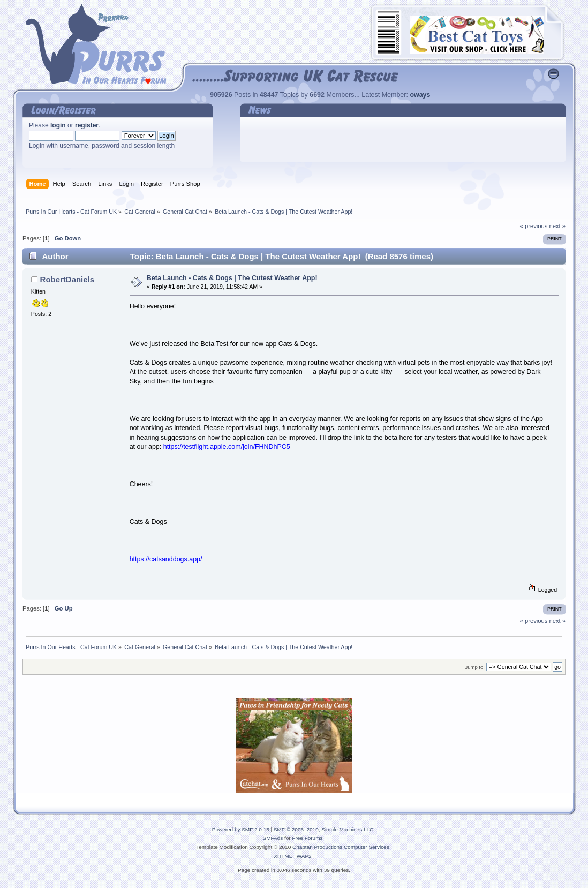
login (58, 125)
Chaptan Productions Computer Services (341, 847)
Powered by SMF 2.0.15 (241, 829)
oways (420, 95)
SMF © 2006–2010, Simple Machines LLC (323, 829)
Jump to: (475, 667)
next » (557, 226)
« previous (534, 226)
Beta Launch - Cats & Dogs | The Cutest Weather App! (232, 278)
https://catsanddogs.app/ (166, 559)
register (87, 125)
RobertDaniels (67, 279)
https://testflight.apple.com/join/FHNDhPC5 (227, 447)
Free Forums (307, 838)
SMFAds (273, 838)
